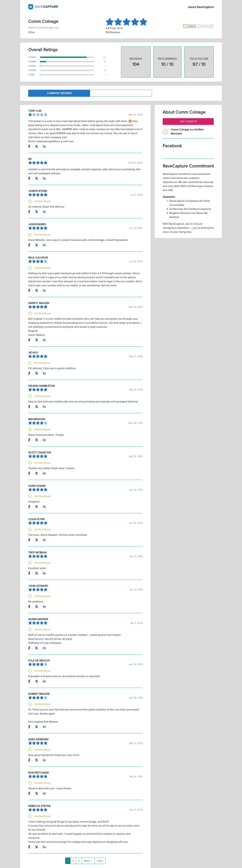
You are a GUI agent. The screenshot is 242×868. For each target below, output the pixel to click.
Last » (100, 861)
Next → (88, 861)
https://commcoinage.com (44, 28)
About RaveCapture (201, 7)
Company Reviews (59, 93)
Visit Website (188, 122)
